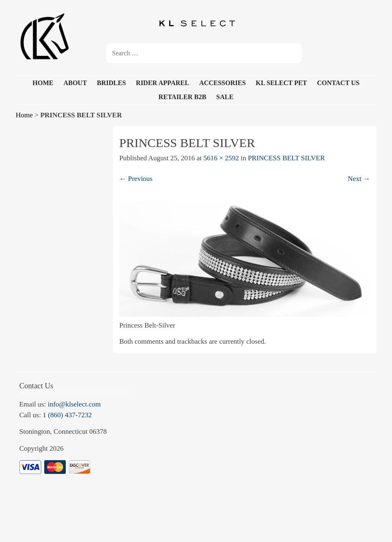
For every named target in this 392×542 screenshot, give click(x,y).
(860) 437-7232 (70, 415)
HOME (43, 83)
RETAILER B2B (182, 97)
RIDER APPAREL (162, 83)
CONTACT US (338, 83)
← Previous (136, 179)
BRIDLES (111, 83)
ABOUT (75, 83)
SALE (225, 97)
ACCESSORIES (223, 83)
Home (24, 115)
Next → (359, 179)
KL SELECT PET (281, 83)
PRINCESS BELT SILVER (286, 158)
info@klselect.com (74, 404)
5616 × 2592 (221, 158)
